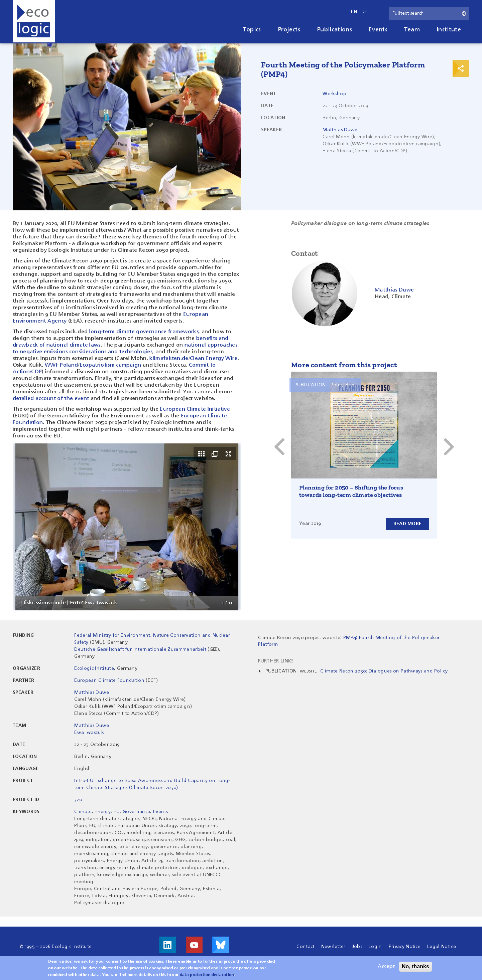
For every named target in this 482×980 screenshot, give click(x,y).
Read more (407, 524)
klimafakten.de (169, 359)
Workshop (334, 94)
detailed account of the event (51, 399)
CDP (36, 372)
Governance (136, 812)
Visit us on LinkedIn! (167, 945)
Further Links (276, 661)
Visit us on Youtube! (194, 945)
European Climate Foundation (109, 680)
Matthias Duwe (340, 130)
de (365, 12)
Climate (83, 812)
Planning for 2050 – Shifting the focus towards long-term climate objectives (351, 491)
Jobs (357, 947)
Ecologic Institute (94, 668)
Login (375, 947)
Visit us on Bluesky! (221, 945)
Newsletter (333, 947)
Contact (305, 947)
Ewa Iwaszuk (89, 733)
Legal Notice (442, 947)
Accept (386, 967)
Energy (103, 812)
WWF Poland (61, 365)
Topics (252, 30)
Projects (289, 30)
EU (117, 812)
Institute (449, 30)
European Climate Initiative (195, 409)
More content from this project (344, 365)
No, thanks (415, 966)
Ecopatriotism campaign (110, 365)
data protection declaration (207, 975)
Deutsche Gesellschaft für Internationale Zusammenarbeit (141, 649)
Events (378, 30)
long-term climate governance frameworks (144, 332)
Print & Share (461, 68)
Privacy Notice (405, 947)
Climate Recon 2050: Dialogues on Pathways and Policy (384, 671)
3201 (79, 800)
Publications (334, 30)
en (354, 12)
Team (412, 30)
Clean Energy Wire (214, 359)
